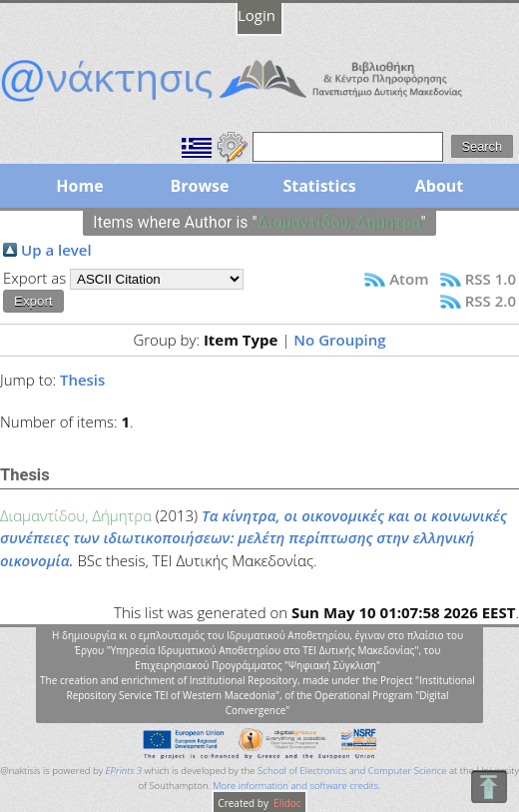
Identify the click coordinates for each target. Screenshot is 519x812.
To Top (489, 787)
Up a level (56, 250)
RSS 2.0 (491, 301)
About (440, 186)
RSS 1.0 (491, 279)
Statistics (319, 186)
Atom (409, 279)
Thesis (82, 380)
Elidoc (286, 803)
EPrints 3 (124, 771)
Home (79, 186)
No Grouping (339, 340)
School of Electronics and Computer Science (352, 771)
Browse (199, 186)
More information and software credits (295, 786)
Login (257, 15)
